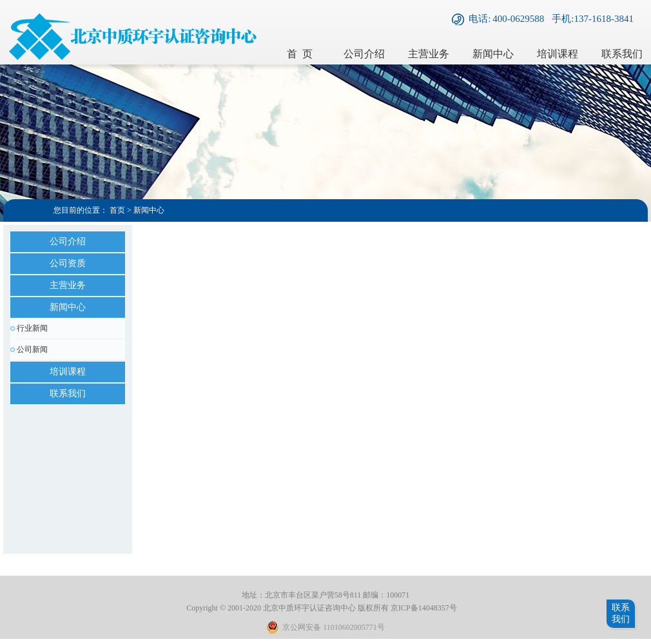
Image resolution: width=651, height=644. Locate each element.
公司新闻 (32, 349)
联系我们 (68, 394)
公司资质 (68, 263)
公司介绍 (364, 54)
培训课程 (558, 54)
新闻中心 (493, 54)
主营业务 (429, 54)
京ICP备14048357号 (424, 608)
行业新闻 (32, 328)
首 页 (300, 54)
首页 (117, 210)
